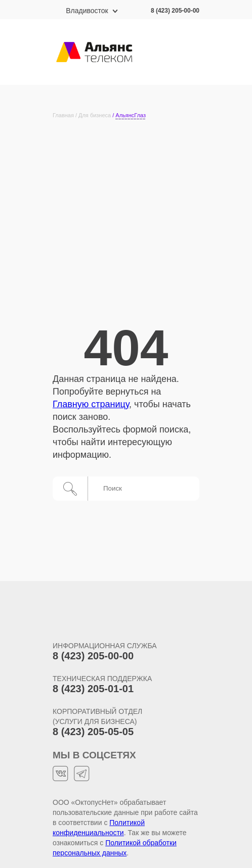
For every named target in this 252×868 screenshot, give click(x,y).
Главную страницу (91, 404)
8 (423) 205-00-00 (175, 11)
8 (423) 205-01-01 (93, 689)
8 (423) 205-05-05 (93, 732)
